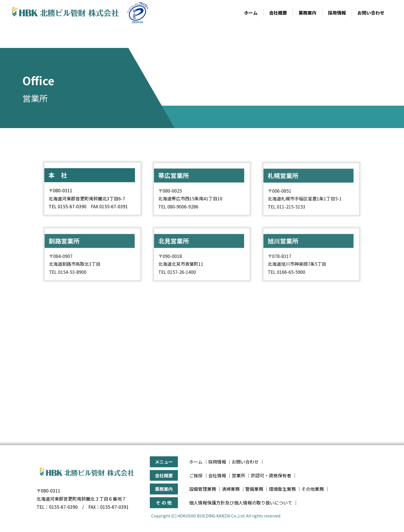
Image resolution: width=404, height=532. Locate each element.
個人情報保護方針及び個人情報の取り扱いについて (241, 503)
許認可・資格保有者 (271, 475)
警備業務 (254, 489)
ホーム (251, 13)
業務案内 (307, 13)
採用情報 (337, 13)
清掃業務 (231, 489)
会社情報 (217, 475)
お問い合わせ (371, 13)
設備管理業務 (203, 489)
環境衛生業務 (282, 489)
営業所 (238, 475)
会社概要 (278, 13)
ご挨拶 (196, 475)
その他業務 (313, 489)
